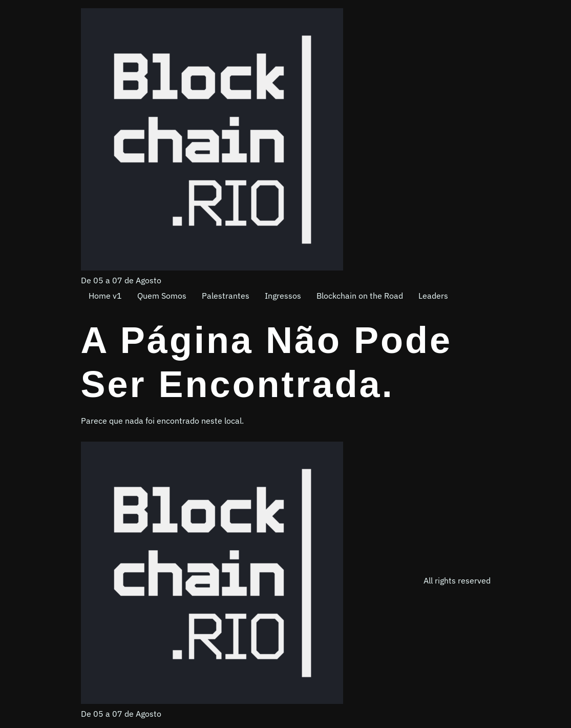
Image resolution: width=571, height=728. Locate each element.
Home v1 (105, 296)
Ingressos (283, 296)
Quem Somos (162, 296)
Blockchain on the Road (360, 296)
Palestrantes (226, 296)
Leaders (433, 296)
